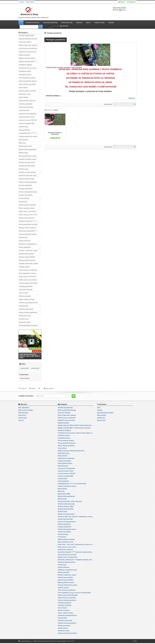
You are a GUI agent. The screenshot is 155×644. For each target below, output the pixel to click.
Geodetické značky (25, 71)
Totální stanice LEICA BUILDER (29, 277)
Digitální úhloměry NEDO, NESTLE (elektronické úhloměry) (30, 58)
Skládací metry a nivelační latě (29, 228)
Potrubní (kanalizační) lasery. (28, 192)
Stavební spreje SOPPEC (27, 257)
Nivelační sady (24, 169)
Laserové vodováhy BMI (27, 123)
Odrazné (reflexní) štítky (27, 179)
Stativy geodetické (25, 247)
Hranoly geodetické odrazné (28, 81)
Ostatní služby (100, 23)
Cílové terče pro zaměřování (28, 49)
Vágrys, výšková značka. (27, 299)
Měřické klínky (23, 153)
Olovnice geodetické (25, 185)
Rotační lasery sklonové (26, 218)
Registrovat (132, 2)
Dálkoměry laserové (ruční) (28, 52)
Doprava (79, 23)
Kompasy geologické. (26, 104)
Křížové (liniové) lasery (26, 107)
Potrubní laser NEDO (26, 195)
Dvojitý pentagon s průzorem (55, 134)
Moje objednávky (24, 408)
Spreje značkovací (25, 241)
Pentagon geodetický (26, 189)
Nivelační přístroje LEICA (27, 163)
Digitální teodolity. (24, 55)
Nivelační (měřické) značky (27, 159)
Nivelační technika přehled (27, 172)
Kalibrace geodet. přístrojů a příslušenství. (30, 91)
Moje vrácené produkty (26, 411)
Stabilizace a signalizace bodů (29, 244)
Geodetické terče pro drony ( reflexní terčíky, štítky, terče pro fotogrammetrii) (30, 68)
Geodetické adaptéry (26, 65)
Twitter (33, 390)
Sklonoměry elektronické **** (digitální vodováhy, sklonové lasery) (30, 231)
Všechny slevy (37, 334)
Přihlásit (122, 2)
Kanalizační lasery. (25, 94)
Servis (88, 23)
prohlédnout (52, 110)
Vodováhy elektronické (26, 309)
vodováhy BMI (35, 368)
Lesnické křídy (23, 127)
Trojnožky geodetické (26, 286)
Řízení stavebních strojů (27, 208)
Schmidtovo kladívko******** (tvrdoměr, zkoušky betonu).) (30, 221)
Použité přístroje (24, 198)
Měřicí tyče (22, 143)
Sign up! (21, 421)
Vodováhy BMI (23, 306)
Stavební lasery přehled (26, 254)
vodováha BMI (24, 368)
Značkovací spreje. (25, 322)
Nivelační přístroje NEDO (27, 166)
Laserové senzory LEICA (27, 117)
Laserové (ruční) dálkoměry (28, 114)
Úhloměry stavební (25, 296)
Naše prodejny (25, 379)
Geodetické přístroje (32, 23)
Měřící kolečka (23, 140)
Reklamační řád (67, 23)
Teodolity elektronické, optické (28, 264)
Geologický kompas (25, 75)
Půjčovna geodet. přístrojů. (27, 205)
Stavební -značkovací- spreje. (28, 251)
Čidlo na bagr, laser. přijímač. (28, 45)
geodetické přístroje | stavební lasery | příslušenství (34, 12)
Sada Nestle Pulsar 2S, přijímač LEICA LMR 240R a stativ (30, 356)
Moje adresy (22, 416)
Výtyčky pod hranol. (25, 316)
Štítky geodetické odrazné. (27, 260)
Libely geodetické (24, 130)
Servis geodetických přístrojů (28, 224)
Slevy (99, 408)
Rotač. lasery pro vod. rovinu (28, 215)
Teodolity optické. (24, 267)
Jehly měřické (23, 88)
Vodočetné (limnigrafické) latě (28, 303)
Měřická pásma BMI (25, 146)
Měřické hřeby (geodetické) (28, 150)
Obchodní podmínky (50, 23)
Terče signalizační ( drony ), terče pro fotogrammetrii (30, 273)
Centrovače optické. (25, 42)
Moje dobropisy (23, 413)
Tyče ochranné (24, 293)
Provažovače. (23, 202)
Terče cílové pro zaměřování (28, 270)
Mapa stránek (30, 2)
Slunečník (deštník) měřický (28, 234)
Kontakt (22, 2)
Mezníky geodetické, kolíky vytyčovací (30, 156)
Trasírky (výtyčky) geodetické (28, 283)
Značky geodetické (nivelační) (28, 325)
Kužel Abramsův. (24, 110)
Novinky (100, 411)
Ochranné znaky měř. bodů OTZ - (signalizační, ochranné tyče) (30, 176)
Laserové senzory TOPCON (28, 120)
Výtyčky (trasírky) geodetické (28, 312)
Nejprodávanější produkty (105, 413)
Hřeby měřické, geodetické (27, 84)
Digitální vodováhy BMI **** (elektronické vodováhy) (30, 62)
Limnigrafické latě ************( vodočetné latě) (30, 133)
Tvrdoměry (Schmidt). (26, 290)
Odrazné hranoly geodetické (28, 182)
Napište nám (101, 419)
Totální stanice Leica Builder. (28, 280)
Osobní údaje (23, 419)
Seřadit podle (108, 104)
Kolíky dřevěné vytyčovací (27, 101)
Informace (25, 376)
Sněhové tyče (23, 238)
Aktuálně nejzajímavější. (27, 35)
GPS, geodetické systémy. (27, 78)
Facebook (23, 390)
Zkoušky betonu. (24, 319)
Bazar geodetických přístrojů (28, 39)
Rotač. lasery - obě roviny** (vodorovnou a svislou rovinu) (30, 211)
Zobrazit (131, 98)
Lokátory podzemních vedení (28, 136)
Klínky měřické (24, 97)
